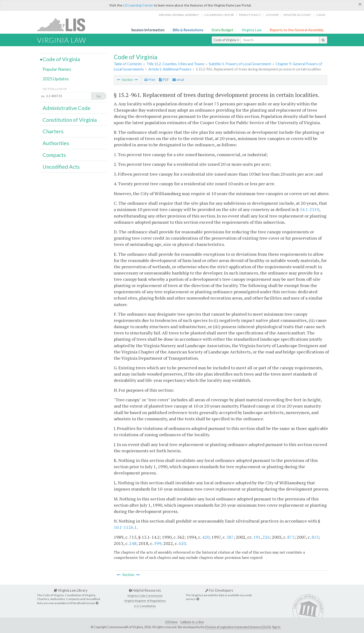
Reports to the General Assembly (297, 30)
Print (150, 80)
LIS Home (171, 622)
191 (257, 537)
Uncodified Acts (61, 167)
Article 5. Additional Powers (170, 69)
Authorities (56, 143)
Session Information (148, 30)
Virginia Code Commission (145, 596)
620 (182, 543)
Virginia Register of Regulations (145, 601)
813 (315, 537)
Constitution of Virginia (70, 120)
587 (230, 537)
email (178, 80)
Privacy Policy (250, 15)
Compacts (54, 155)
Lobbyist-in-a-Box (192, 622)
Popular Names (57, 69)
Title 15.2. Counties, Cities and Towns (175, 64)
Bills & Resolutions (188, 30)
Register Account (297, 15)
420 (206, 537)
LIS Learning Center (138, 5)
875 (291, 537)
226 (266, 537)
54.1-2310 (310, 209)
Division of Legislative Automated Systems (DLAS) (238, 627)
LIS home (272, 15)
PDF (164, 80)
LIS (64, 25)
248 (133, 543)
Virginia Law (252, 30)
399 (158, 543)
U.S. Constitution (145, 606)
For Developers (219, 590)
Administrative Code (67, 108)
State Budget (222, 30)
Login (321, 15)
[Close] (360, 4)
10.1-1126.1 (125, 527)
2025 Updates (56, 79)
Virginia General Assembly (179, 15)
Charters (53, 131)
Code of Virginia (226, 40)
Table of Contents (128, 64)
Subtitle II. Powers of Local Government (240, 64)
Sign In (276, 627)
